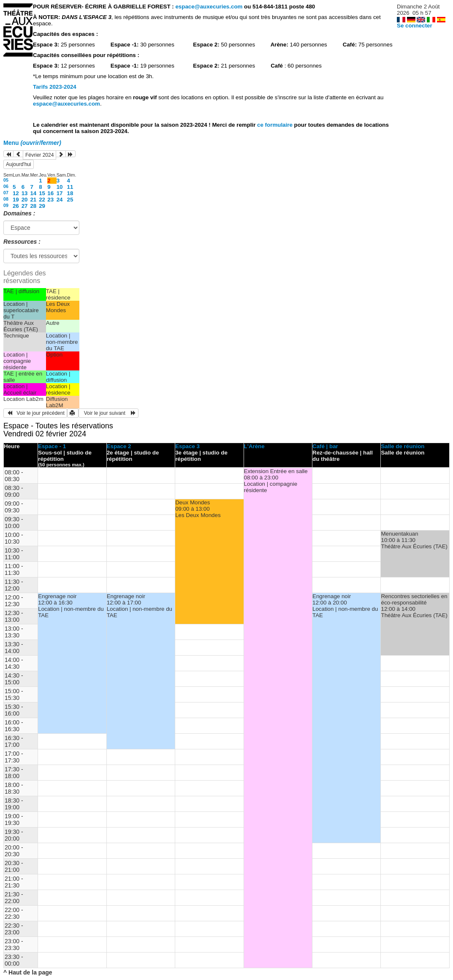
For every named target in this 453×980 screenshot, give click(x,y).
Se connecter (415, 26)
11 (70, 187)
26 (16, 206)
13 (25, 193)
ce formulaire (275, 125)
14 (33, 193)
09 (6, 205)
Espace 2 (119, 446)
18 (70, 193)
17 (60, 193)
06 (6, 186)
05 (6, 180)
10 (60, 187)
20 (25, 200)
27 (25, 206)
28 (33, 206)
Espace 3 (187, 446)
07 (6, 193)
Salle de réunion (403, 446)
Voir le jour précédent (35, 413)
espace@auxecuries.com (209, 7)
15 (42, 193)
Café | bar (325, 446)
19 (16, 200)
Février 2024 (39, 155)
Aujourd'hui (19, 164)
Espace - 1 (52, 446)
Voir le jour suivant (109, 413)
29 (42, 206)
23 (50, 200)
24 (60, 200)
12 (16, 193)
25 (70, 200)
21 (33, 200)
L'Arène (254, 446)
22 (42, 200)
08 (6, 199)
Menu (32, 143)
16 (50, 193)
